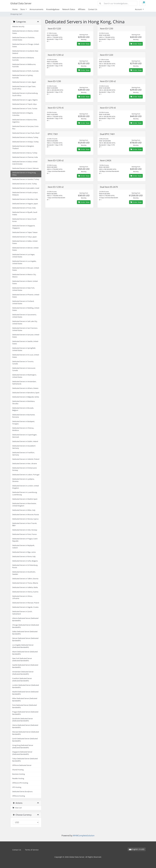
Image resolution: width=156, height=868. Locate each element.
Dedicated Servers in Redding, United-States (26, 309)
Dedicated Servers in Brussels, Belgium (23, 409)
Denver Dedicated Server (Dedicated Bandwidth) (25, 639)
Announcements (36, 9)
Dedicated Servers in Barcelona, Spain (26, 393)
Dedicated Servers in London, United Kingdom (26, 487)
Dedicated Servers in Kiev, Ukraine (25, 464)
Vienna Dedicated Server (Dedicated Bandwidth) (25, 726)
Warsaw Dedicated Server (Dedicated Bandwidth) (26, 733)
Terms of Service (32, 850)
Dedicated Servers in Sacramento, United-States (24, 316)
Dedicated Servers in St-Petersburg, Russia (25, 566)
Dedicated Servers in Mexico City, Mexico (24, 276)
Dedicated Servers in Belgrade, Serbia (26, 397)
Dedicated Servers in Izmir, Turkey (25, 184)
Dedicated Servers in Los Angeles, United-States (24, 262)
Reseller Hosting (18, 778)
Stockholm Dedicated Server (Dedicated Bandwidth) (23, 720)
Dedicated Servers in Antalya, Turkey (25, 142)
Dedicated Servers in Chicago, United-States (26, 45)
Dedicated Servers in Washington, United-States (24, 376)
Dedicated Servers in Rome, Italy (24, 557)
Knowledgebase (53, 9)
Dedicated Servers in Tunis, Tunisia (25, 109)
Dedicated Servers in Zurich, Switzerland (22, 613)
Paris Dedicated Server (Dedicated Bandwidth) (24, 706)
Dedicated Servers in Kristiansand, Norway (25, 469)
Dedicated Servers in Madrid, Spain (25, 499)
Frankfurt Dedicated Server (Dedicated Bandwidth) (22, 680)
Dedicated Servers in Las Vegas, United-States (24, 256)
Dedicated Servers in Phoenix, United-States (26, 296)
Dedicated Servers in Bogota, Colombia (23, 114)
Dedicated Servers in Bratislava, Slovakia (24, 402)
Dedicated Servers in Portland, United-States (23, 302)
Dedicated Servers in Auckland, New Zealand (25, 52)
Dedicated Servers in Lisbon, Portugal (26, 475)
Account (139, 9)
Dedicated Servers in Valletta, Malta (25, 587)
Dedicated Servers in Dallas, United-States (25, 242)
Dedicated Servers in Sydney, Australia (23, 77)
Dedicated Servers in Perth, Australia (25, 71)
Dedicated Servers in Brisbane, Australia (23, 59)
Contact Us (93, 9)
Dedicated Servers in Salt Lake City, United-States (25, 323)
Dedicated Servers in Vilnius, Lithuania (22, 597)
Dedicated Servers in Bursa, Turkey (25, 153)
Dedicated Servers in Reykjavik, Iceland (23, 547)
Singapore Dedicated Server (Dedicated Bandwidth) (22, 753)
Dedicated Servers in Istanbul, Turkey (26, 179)
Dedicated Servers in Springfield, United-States (24, 349)
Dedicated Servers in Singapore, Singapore (24, 227)
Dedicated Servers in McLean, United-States (26, 269)
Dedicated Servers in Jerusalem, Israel (26, 188)
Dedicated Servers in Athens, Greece (25, 388)
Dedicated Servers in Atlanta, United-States (26, 32)
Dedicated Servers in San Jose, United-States (26, 336)
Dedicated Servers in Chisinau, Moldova (23, 429)
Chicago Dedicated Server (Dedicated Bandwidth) (26, 626)
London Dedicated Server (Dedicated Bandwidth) (26, 686)
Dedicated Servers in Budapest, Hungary (24, 423)
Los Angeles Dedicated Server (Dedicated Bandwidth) (23, 646)
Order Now (84, 44)
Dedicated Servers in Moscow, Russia (26, 515)
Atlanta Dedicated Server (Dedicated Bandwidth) (25, 619)
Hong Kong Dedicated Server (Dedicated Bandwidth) (23, 746)
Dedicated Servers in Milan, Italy (24, 510)
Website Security (18, 27)
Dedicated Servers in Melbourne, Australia (24, 66)
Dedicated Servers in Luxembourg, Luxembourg (25, 493)
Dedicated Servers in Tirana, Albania (25, 583)
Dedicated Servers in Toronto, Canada (23, 363)
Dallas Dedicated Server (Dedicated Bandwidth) (25, 633)
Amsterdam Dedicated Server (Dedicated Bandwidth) (23, 673)
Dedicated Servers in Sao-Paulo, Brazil (26, 133)
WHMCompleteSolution (84, 836)
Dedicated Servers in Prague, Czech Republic (25, 540)
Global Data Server (21, 3)
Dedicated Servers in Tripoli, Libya (24, 104)
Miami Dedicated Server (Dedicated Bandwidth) (25, 653)
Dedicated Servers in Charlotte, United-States (23, 39)
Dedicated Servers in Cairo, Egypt (24, 82)
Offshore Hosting (19, 796)
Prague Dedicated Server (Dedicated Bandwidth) (25, 713)
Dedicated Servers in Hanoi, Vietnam (25, 168)
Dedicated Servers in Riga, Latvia (24, 552)
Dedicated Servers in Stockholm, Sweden (24, 573)
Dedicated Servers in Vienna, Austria (25, 592)
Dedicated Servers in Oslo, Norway (25, 530)
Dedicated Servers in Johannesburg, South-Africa (25, 94)
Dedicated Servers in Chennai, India (25, 157)
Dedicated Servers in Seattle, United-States (25, 343)
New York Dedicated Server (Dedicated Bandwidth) (22, 660)
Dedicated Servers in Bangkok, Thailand (23, 147)
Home (15, 9)
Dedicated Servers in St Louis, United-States (26, 356)
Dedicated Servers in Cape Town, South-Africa (24, 88)
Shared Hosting (18, 770)
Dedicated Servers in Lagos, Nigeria (25, 100)
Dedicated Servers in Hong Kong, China (24, 174)
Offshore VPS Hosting (20, 783)
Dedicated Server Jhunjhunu (22, 792)
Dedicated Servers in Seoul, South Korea (24, 220)
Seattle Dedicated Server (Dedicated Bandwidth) (25, 666)
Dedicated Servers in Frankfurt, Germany (23, 454)
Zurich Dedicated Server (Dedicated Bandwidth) (25, 740)
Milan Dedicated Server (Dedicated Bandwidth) (25, 700)
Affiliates (82, 9)
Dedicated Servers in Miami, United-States (25, 282)
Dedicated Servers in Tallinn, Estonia (25, 579)
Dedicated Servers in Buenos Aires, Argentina (25, 121)
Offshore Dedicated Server (22, 765)
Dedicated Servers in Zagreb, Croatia (25, 607)
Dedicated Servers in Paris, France (24, 534)
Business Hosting (19, 774)
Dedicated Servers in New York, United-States (24, 289)
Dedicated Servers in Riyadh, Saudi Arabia (25, 213)
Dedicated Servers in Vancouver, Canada (24, 369)
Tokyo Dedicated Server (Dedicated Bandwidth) (25, 760)
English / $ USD (137, 849)
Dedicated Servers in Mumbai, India (25, 199)
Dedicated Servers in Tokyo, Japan (24, 237)
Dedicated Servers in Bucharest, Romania (24, 416)
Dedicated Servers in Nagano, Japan (25, 204)
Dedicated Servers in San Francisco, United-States (25, 329)
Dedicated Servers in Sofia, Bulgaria (25, 561)
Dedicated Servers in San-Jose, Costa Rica (25, 128)
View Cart (17, 808)
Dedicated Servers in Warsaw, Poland (26, 603)
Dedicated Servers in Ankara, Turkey (25, 137)
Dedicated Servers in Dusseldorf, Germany (24, 447)
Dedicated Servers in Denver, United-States (26, 249)
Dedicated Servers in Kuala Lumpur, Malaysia (25, 194)
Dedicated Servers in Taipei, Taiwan (25, 232)
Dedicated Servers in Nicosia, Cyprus (25, 519)
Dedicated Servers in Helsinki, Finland (26, 459)
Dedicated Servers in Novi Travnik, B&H (25, 524)
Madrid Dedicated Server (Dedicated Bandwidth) (25, 693)
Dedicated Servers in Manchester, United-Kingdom (24, 505)
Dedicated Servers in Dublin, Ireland (25, 441)
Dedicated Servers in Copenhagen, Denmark (25, 436)
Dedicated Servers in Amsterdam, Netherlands (24, 383)
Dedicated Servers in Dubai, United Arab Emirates (25, 163)
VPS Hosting (17, 787)
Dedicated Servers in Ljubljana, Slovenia (23, 480)
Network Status (69, 9)
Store (23, 9)
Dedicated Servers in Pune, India (24, 208)
